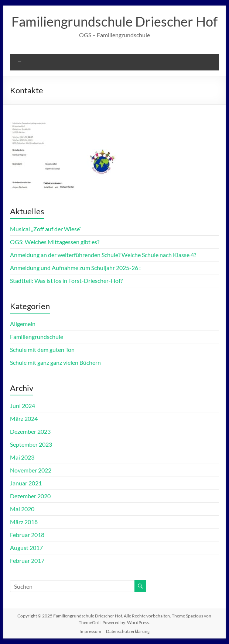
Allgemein (23, 324)
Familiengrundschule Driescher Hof (115, 21)
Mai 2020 (22, 509)
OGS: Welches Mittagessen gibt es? (55, 242)
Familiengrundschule (37, 337)
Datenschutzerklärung (128, 631)
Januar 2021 (26, 483)
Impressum (90, 631)
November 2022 (31, 470)
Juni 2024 (23, 406)
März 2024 (24, 418)
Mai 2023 (22, 457)
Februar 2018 (27, 535)
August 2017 (26, 548)
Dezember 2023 (30, 431)
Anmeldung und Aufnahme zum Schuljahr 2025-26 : (75, 268)
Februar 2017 (27, 560)
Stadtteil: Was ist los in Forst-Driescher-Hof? (66, 281)
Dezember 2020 (30, 496)
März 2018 (24, 522)
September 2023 (31, 444)
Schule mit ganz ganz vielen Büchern (55, 362)
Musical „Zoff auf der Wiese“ (46, 229)
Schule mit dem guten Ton (42, 349)
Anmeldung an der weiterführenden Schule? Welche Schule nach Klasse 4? (103, 255)
